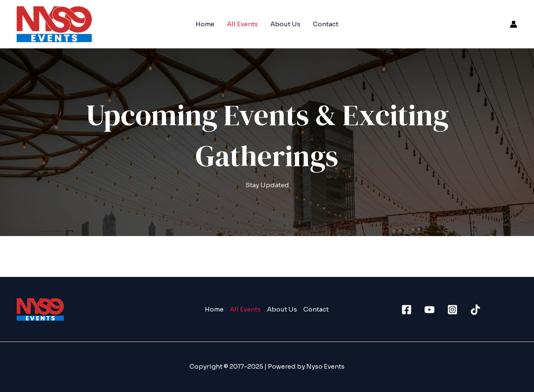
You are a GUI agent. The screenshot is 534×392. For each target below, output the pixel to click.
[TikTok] (475, 310)
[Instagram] (452, 310)
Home (205, 24)
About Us (285, 24)
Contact (326, 24)
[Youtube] (429, 310)
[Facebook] (407, 310)
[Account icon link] (514, 24)
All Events (242, 24)
